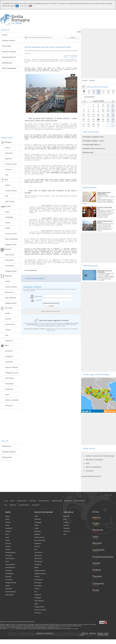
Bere (65, 519)
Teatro (7, 519)
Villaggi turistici (11, 244)
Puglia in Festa (103, 525)
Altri (79, 32)
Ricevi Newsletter (80, 501)
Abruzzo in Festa (103, 544)
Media (7, 313)
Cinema (8, 522)
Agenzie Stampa (11, 367)
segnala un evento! (65, 627)
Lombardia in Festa (103, 551)
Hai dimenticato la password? (51, 340)
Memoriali (9, 589)
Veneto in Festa (103, 564)
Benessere (9, 292)
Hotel (7, 212)
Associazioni (10, 324)
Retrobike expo (88, 152)
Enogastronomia (11, 583)
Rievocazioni (10, 595)
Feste (7, 525)
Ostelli (8, 228)
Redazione (7, 446)
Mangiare (66, 516)
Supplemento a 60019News (45, 633)
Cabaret (8, 531)
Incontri (8, 546)
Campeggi (9, 217)
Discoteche (9, 260)
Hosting (82, 635)
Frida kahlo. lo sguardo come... (94, 137)
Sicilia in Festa (103, 591)
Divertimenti (10, 266)
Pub (7, 175)
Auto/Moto (9, 362)
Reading (8, 577)
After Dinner (10, 201)
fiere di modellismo (94, 467)
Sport (7, 395)
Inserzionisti (7, 457)
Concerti (8, 543)
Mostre (8, 540)
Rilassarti (66, 528)
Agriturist (9, 159)
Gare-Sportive (10, 564)
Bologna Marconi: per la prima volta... (105, 271)
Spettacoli (9, 341)
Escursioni (9, 580)
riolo (88, 463)
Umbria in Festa (103, 571)
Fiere (7, 534)
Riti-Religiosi (10, 574)
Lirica (7, 537)
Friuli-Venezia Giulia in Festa (103, 558)
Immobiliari (9, 384)
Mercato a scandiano (94, 460)
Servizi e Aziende (12, 400)
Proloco (8, 330)
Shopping (9, 356)
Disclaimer (93, 633)
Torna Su (108, 495)
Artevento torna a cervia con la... (94, 149)
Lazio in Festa (103, 538)
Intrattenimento (10, 552)
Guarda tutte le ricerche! (91, 476)
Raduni (8, 586)
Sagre (7, 516)
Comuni (8, 319)
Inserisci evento (22, 501)
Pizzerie (8, 169)
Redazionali (68, 501)
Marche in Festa (103, 518)
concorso (90, 471)
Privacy (107, 633)
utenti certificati (11, 629)
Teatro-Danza (10, 558)
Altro (65, 534)
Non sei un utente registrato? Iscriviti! (51, 358)
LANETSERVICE (103, 635)
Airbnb (8, 148)
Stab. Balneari (11, 298)
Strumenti (9, 405)
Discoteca (9, 555)
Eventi (12, 501)
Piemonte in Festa (103, 531)
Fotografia (9, 389)
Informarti (67, 531)
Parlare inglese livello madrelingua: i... (104, 193)
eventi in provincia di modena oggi (100, 456)
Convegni (9, 571)
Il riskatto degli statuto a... (92, 145)
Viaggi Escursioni (12, 373)
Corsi (7, 561)
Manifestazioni (10, 568)
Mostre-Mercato (11, 592)
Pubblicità (100, 633)
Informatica (9, 378)
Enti (7, 335)
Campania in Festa (103, 584)
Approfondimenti (57, 501)
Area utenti (33, 501)
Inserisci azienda (44, 501)
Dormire (66, 522)
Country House (11, 164)
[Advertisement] (22, 50)
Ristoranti (9, 153)
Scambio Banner (9, 452)
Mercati (8, 549)
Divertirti (66, 525)
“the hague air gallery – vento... (94, 141)
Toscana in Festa (103, 578)
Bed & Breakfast (11, 239)
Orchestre (9, 351)
